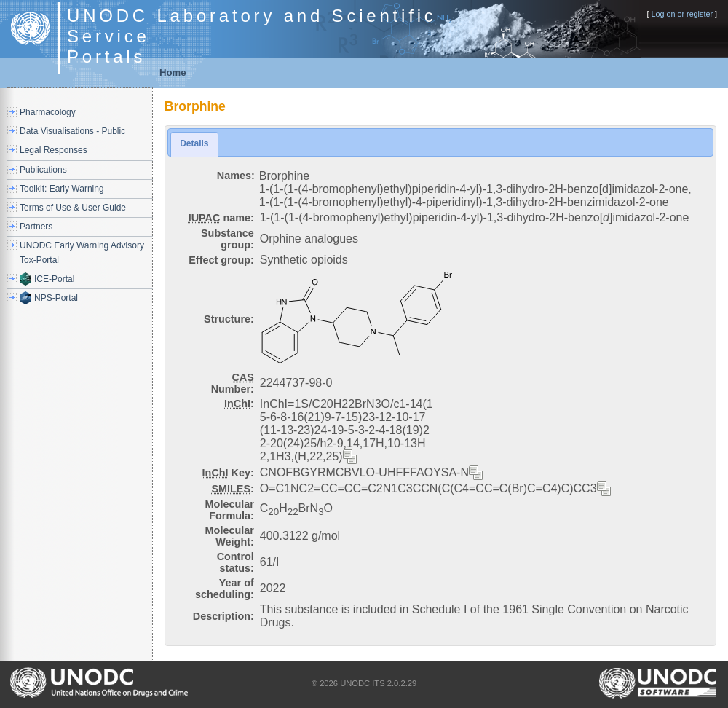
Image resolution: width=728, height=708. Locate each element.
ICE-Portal (54, 279)
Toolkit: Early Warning (62, 189)
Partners (36, 227)
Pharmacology (48, 112)
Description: (223, 616)
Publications (43, 170)
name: (221, 218)
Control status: (236, 562)
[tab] (194, 144)
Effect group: (221, 260)
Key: (228, 473)
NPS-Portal (56, 298)
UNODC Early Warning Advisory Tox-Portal (82, 252)
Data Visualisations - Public (72, 131)
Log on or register (682, 14)
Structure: (229, 319)
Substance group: (227, 239)
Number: (233, 383)
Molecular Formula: (230, 510)
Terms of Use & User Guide (73, 208)
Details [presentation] (194, 143)
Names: (236, 176)
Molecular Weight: (230, 536)
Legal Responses (54, 150)
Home (173, 72)
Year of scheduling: (225, 589)
